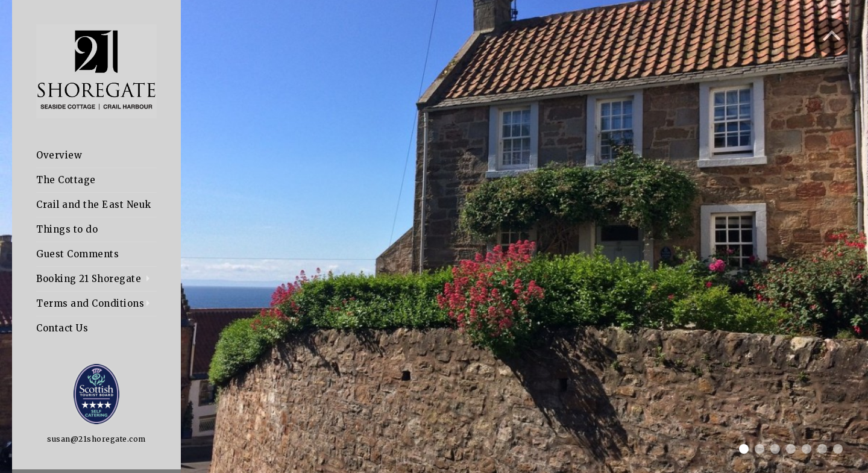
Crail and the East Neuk (94, 205)
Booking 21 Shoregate (89, 279)
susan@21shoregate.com (96, 439)
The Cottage (66, 180)
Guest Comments (77, 254)
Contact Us (62, 328)
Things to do (67, 229)
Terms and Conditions (90, 303)
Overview (59, 155)
